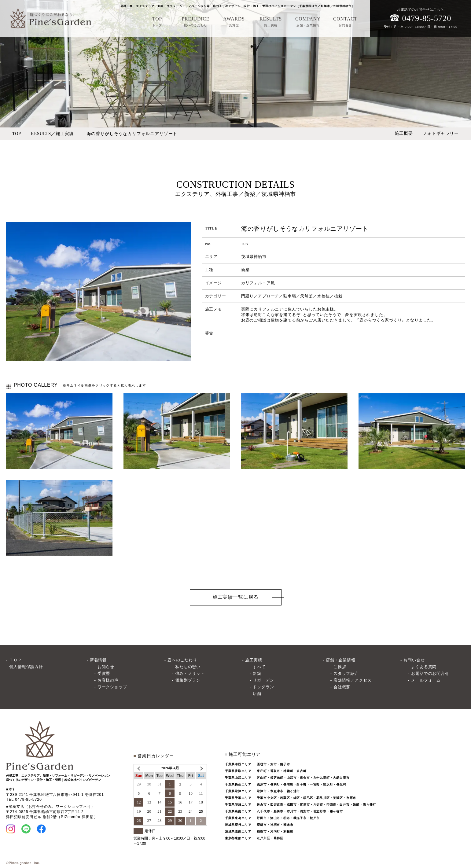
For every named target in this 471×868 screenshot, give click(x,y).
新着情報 (98, 660)
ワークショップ (112, 687)
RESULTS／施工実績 (52, 134)
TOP (17, 134)
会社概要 (342, 687)
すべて (259, 667)
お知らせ (106, 667)
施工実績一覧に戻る (236, 597)
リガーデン (263, 680)
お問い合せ (414, 660)
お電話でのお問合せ (430, 673)
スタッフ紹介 (346, 673)
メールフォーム (426, 680)
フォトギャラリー (441, 133)
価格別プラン (188, 680)
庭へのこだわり (182, 660)
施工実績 (254, 660)
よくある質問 (424, 667)
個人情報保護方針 (26, 667)
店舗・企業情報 (341, 660)
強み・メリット (190, 673)
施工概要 (404, 133)
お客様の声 (108, 680)
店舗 (257, 694)
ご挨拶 (340, 667)
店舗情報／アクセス (353, 680)
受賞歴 (104, 673)
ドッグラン (263, 687)
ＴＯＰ (16, 660)
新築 (257, 673)
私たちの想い (188, 667)
